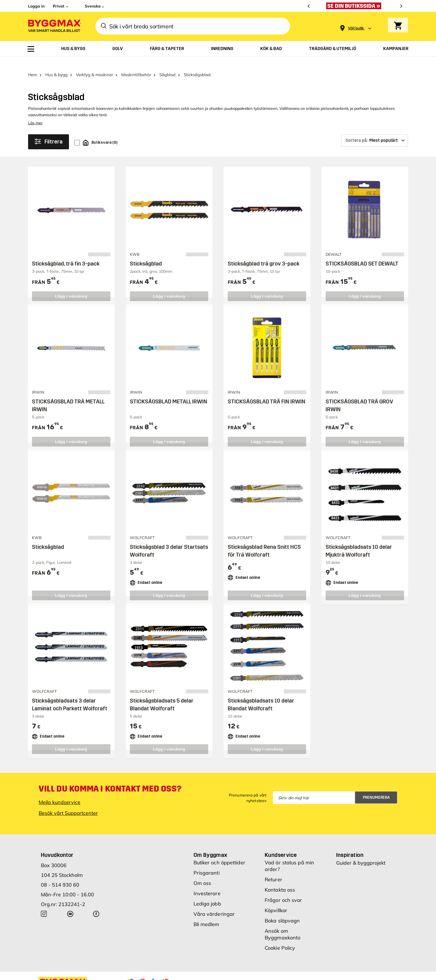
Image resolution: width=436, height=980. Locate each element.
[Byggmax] (54, 26)
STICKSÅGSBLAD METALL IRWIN (169, 391)
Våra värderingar (214, 903)
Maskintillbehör (136, 64)
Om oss (202, 873)
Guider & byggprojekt (361, 852)
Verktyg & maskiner (94, 64)
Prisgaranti (207, 862)
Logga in (36, 6)
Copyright (233, 972)
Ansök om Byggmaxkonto (283, 924)
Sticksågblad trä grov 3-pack (264, 253)
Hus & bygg (56, 64)
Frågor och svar (283, 890)
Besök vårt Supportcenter (68, 802)
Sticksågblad (146, 253)
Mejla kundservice (60, 792)
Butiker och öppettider (219, 852)
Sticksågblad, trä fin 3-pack (66, 253)
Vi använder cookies (268, 972)
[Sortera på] (375, 130)
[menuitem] (31, 49)
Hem (33, 64)
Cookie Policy (280, 937)
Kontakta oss (280, 879)
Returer (273, 869)
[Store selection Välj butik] (356, 28)
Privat (59, 6)
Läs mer (35, 112)
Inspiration (350, 844)
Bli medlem (206, 914)
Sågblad (167, 64)
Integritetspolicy (308, 972)
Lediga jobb (207, 893)
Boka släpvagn (282, 910)
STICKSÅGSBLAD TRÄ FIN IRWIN (267, 391)
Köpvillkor (276, 900)
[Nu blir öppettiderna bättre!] (355, 6)
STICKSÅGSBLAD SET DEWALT (362, 253)
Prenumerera (376, 787)
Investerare (207, 883)
